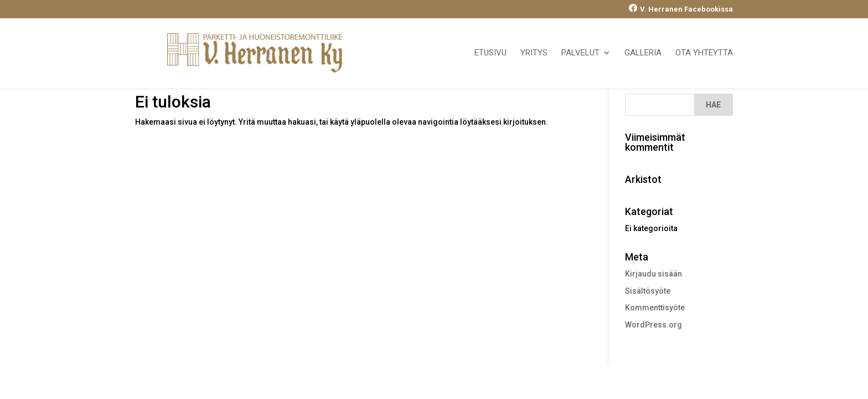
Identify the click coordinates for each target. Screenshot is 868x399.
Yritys (534, 53)
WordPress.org (653, 325)
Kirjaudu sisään (653, 274)
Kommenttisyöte (655, 308)
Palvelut (580, 53)
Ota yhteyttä (704, 53)
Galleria (643, 53)
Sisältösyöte (648, 291)
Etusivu (490, 53)
